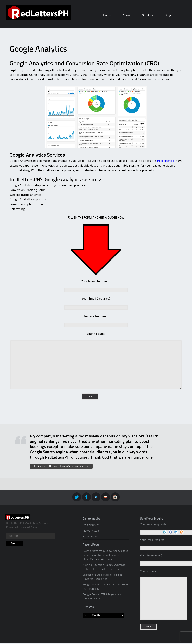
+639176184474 (91, 525)
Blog (168, 16)
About (127, 16)
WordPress (30, 527)
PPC (12, 170)
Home (107, 16)
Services (148, 16)
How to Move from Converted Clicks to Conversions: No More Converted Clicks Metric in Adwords (105, 555)
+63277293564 (91, 537)
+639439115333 (91, 531)
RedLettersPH (166, 161)
